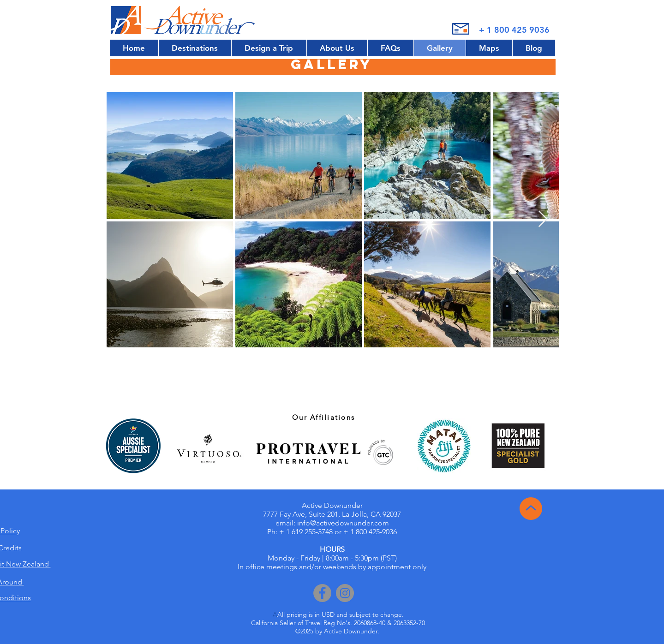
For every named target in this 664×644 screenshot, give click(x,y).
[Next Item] (543, 219)
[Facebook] (322, 593)
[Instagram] (345, 593)
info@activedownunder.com (343, 523)
